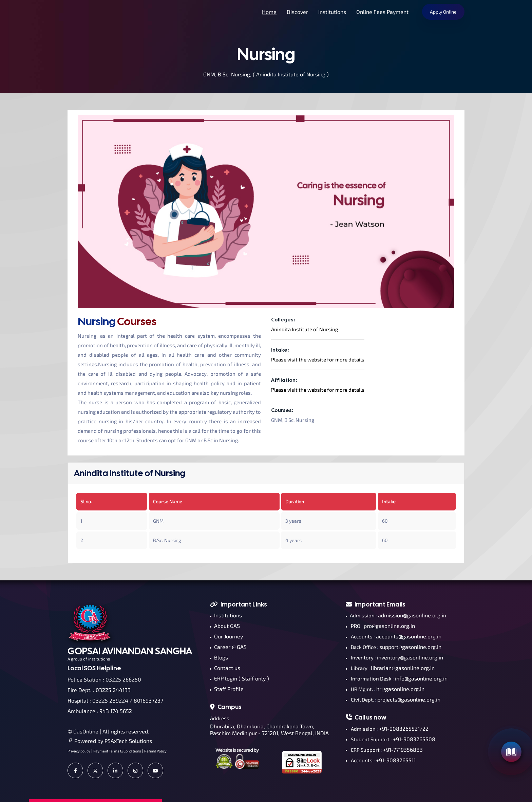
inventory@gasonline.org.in (410, 657)
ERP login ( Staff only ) (240, 678)
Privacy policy (79, 751)
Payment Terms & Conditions (117, 751)
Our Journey (226, 636)
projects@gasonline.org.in (409, 699)
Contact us (225, 668)
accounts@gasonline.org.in (409, 636)
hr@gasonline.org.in (400, 689)
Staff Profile (227, 689)
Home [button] (269, 12)
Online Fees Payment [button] (382, 12)
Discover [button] (297, 12)
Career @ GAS (228, 647)
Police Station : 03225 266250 (104, 679)
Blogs (219, 657)
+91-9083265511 (396, 760)
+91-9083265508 (414, 739)
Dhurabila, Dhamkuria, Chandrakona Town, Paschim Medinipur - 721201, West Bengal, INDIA (269, 730)
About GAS (225, 626)
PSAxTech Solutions (128, 741)
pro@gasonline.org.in (389, 626)
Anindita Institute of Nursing (305, 329)
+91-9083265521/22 (404, 729)
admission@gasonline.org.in (412, 615)
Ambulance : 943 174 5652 (100, 711)
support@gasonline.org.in (410, 647)
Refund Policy (155, 751)
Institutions (226, 615)
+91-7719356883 (403, 750)
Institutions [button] (332, 12)
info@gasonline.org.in (421, 678)
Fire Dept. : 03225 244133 (99, 690)
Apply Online (443, 12)
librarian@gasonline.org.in (403, 668)
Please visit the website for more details (318, 359)
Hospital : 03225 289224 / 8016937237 (115, 700)
